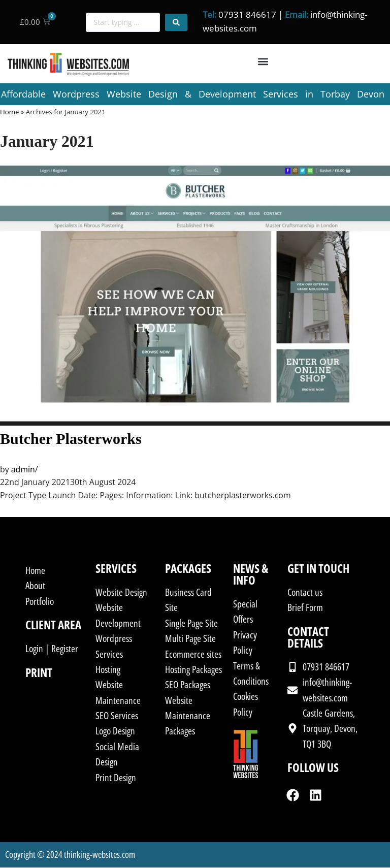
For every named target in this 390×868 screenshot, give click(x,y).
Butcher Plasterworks (71, 439)
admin (23, 470)
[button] (263, 62)
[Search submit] (176, 22)
